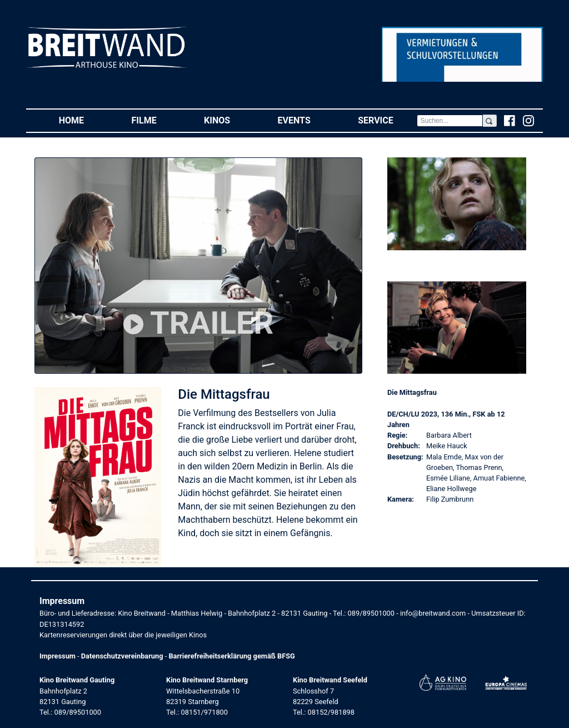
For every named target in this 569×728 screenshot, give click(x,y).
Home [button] (83, 120)
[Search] (450, 121)
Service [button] (387, 120)
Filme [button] (156, 120)
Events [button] (306, 120)
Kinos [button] (229, 120)
